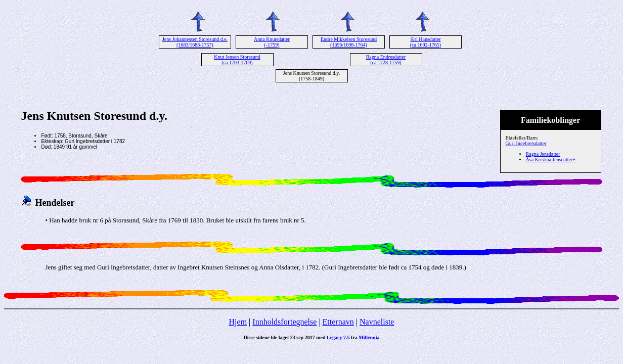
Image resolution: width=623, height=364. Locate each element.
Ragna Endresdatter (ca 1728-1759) (386, 60)
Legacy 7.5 (338, 337)
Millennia (369, 337)
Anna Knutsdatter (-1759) (272, 42)
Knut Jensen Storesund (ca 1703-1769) (237, 60)
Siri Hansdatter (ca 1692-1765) (426, 42)
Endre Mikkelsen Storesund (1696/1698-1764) (349, 42)
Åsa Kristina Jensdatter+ (551, 160)
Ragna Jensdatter (543, 154)
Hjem (238, 322)
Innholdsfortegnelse (284, 322)
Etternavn (338, 322)
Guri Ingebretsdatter (526, 143)
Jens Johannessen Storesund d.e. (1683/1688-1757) (195, 42)
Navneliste (377, 322)
